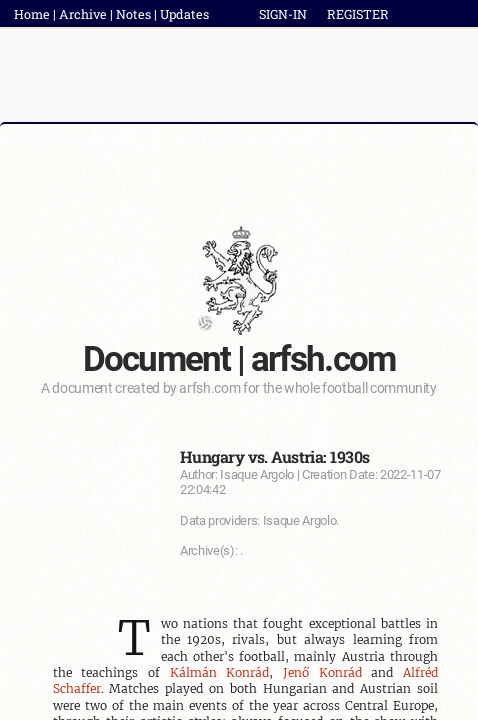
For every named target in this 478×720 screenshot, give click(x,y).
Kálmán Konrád (220, 672)
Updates (184, 14)
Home (32, 14)
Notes (133, 14)
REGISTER (358, 14)
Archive (83, 14)
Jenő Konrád (322, 672)
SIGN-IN (283, 14)
